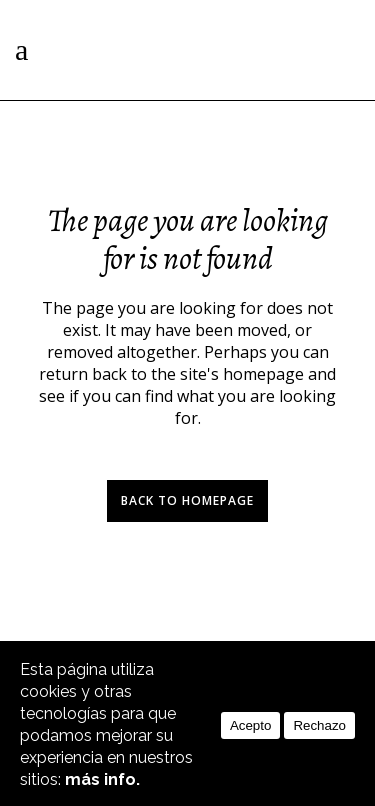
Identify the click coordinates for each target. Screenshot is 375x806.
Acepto (251, 725)
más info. (102, 779)
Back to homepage (187, 500)
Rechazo (319, 725)
